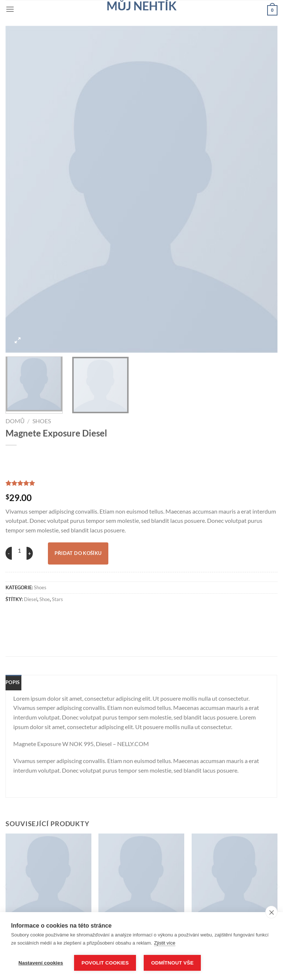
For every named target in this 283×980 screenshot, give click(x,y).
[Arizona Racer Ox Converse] (48, 877)
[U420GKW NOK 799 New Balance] (235, 877)
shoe (45, 599)
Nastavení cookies (41, 963)
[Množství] (19, 551)
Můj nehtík (141, 6)
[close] (271, 912)
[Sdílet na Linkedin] (118, 615)
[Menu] (10, 9)
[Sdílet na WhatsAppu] (16, 615)
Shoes (42, 421)
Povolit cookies (105, 963)
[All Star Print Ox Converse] (141, 877)
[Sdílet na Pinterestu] (97, 615)
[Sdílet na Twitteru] (57, 615)
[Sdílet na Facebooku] (36, 615)
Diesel (31, 599)
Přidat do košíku (78, 553)
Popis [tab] (13, 682)
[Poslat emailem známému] (77, 615)
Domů (15, 421)
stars (57, 599)
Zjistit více (165, 943)
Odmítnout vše (173, 963)
